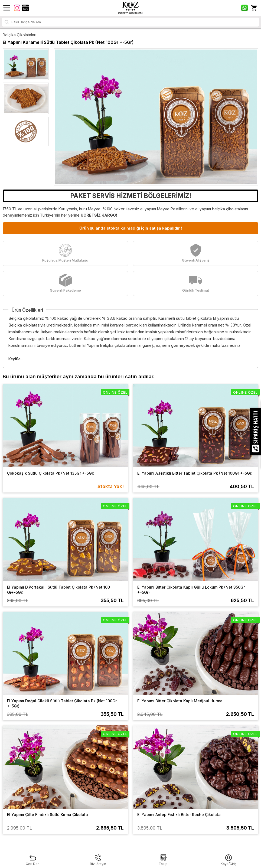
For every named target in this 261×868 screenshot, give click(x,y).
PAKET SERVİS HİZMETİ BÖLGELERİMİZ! (131, 196)
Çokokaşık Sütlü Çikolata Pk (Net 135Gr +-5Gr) (51, 473)
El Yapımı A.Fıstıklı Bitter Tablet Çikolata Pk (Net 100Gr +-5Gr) (195, 473)
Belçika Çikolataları (19, 35)
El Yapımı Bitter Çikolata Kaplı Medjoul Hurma (180, 701)
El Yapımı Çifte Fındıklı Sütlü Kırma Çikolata (48, 815)
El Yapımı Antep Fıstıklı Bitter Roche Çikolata (179, 815)
